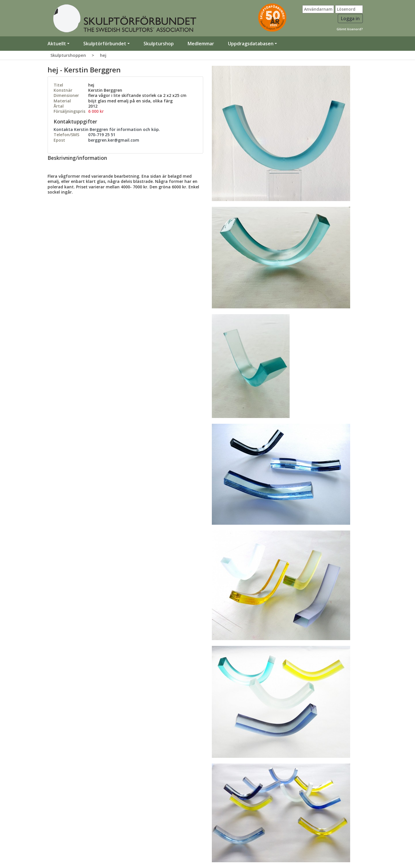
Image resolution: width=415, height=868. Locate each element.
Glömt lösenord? (350, 29)
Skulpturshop (159, 44)
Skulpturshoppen (68, 55)
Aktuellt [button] (57, 44)
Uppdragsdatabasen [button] (251, 44)
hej (103, 55)
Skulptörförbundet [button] (105, 44)
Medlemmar (201, 44)
